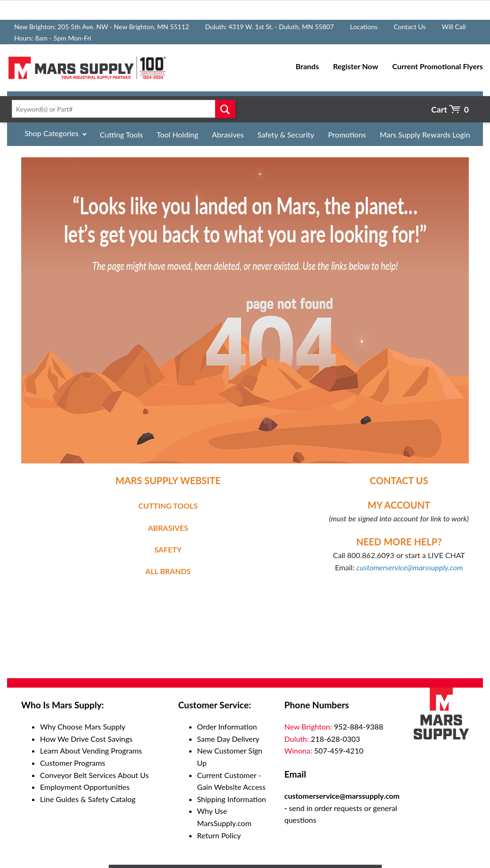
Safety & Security (286, 134)
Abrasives (228, 134)
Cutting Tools (121, 134)
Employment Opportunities (85, 787)
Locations (364, 27)
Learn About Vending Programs (91, 750)
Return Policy (219, 835)
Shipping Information (232, 799)
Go (225, 109)
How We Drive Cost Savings (86, 739)
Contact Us (410, 27)
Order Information (227, 726)
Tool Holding (177, 134)
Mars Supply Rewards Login (425, 134)
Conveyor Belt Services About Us (94, 775)
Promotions (347, 134)
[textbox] (121, 109)
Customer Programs (72, 763)
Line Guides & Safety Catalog (88, 799)
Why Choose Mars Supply (83, 726)
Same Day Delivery (229, 739)
